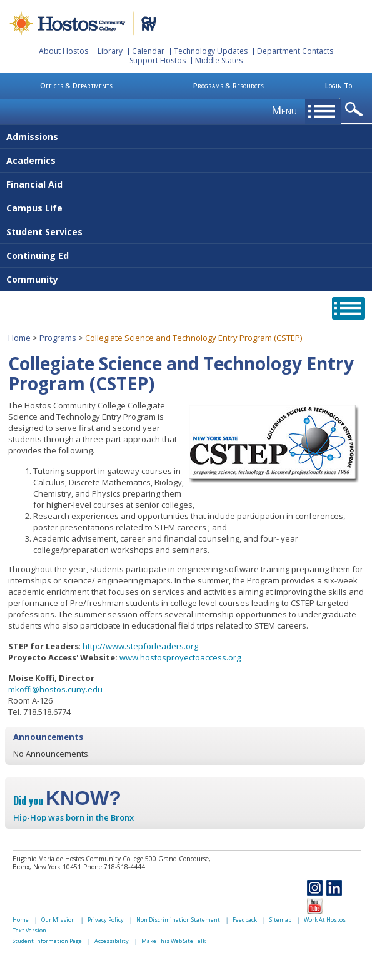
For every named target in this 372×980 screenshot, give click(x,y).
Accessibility (112, 941)
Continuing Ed (38, 255)
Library (110, 51)
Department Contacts (295, 51)
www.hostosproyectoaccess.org (180, 657)
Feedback (245, 920)
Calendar (148, 51)
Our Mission (58, 920)
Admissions (32, 137)
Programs (58, 338)
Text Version (29, 930)
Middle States (219, 60)
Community (32, 279)
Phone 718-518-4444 (114, 867)
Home (19, 338)
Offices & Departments (76, 85)
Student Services (44, 232)
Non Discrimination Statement (178, 920)
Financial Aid (34, 184)
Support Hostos (158, 60)
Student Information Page (47, 941)
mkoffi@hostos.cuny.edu (55, 689)
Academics (31, 160)
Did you (67, 801)
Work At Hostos (325, 920)
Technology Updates (211, 51)
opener (356, 110)
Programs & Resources (229, 85)
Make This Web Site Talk (173, 941)
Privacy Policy (106, 920)
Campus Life (34, 208)
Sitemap (280, 920)
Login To (339, 85)
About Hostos (63, 51)
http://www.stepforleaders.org (140, 646)
